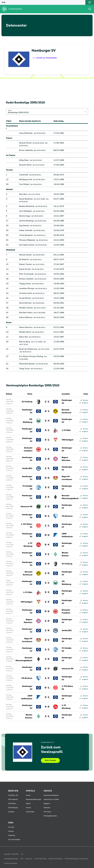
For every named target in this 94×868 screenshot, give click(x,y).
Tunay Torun (24, 369)
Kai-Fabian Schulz (27, 245)
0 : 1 (47, 516)
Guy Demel (24, 226)
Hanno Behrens (26, 317)
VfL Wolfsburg (28, 421)
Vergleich (84, 403)
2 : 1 (47, 554)
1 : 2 (47, 678)
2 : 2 (47, 507)
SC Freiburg (27, 402)
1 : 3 (47, 468)
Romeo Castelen (26, 279)
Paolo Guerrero (26, 327)
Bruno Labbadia (26, 150)
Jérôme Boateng (26, 221)
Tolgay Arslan (25, 284)
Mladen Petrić (25, 332)
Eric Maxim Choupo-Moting (31, 356)
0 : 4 (47, 545)
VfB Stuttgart (68, 440)
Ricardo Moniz (25, 143)
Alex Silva (23, 194)
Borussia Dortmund (66, 411)
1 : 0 (47, 459)
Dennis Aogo (25, 216)
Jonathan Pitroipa (27, 288)
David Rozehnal (26, 199)
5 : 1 (47, 697)
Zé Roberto (24, 259)
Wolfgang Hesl (26, 179)
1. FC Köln (66, 430)
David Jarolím (25, 269)
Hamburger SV (67, 402)
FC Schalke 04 (27, 487)
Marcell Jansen (26, 255)
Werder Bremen (65, 554)
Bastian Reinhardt (27, 206)
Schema (84, 400)
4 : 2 (47, 640)
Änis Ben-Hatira (26, 313)
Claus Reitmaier (26, 133)
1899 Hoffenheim (67, 535)
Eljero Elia (23, 337)
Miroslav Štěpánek (27, 240)
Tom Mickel (24, 184)
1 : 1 (47, 402)
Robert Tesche (25, 264)
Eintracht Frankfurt (28, 449)
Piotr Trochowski (26, 274)
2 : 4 (47, 421)
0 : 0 (47, 478)
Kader (10, 110)
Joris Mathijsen (26, 211)
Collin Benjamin (26, 235)
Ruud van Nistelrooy (28, 349)
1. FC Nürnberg (28, 545)
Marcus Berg (25, 342)
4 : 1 (47, 411)
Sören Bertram (25, 303)
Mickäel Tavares (26, 308)
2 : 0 (47, 564)
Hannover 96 (26, 507)
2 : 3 (47, 497)
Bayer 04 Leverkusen (67, 478)
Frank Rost (24, 175)
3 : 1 (47, 430)
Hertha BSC (27, 468)
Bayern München (66, 459)
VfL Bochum (67, 516)
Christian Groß (25, 293)
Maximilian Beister (27, 364)
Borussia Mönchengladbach (70, 497)
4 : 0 (47, 707)
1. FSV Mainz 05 (27, 526)
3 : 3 (47, 487)
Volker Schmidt (26, 230)
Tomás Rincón (25, 298)
